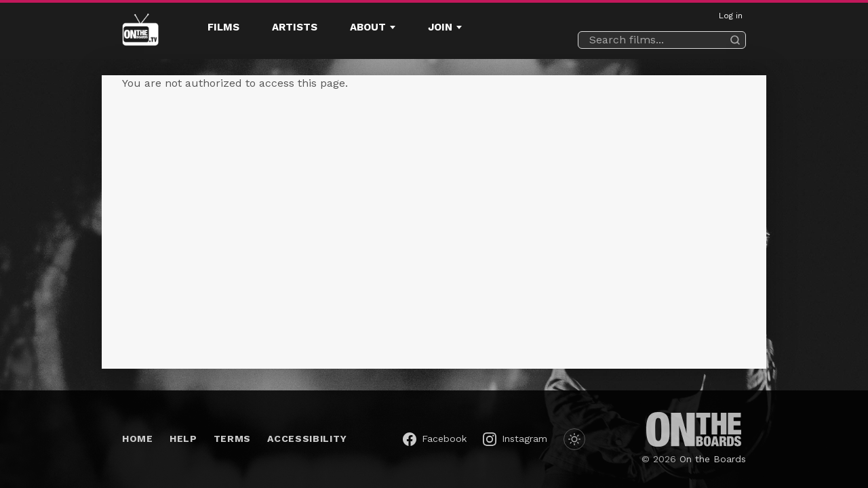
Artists (295, 27)
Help (183, 439)
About (368, 27)
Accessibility (307, 439)
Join (440, 27)
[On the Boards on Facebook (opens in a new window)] (435, 439)
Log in (731, 16)
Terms (233, 439)
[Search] (735, 40)
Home (138, 439)
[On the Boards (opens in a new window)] (694, 429)
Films (223, 27)
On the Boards (713, 459)
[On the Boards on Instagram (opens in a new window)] (515, 439)
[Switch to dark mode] (574, 439)
